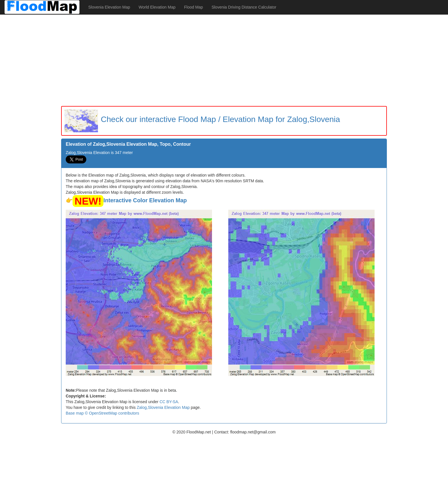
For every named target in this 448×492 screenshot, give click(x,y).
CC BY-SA (169, 402)
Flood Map (193, 7)
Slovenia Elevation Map (109, 7)
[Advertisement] (224, 60)
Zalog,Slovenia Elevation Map (163, 407)
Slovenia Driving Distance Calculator (244, 7)
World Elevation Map (157, 7)
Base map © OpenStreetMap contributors (102, 413)
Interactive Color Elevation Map (145, 200)
